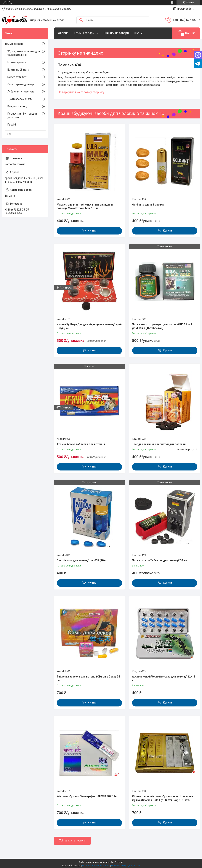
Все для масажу (17, 106)
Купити (92, 231)
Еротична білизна (18, 70)
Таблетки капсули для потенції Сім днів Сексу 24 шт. (88, 678)
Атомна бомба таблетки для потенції (81, 444)
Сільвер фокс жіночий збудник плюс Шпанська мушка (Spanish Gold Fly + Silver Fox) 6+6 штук (162, 798)
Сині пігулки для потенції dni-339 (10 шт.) (83, 560)
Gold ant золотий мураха (148, 205)
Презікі (12, 125)
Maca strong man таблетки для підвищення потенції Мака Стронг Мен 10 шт (85, 206)
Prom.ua (119, 862)
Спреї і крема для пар (21, 84)
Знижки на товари (116, 33)
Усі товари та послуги (72, 841)
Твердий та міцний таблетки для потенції (159, 444)
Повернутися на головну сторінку (81, 92)
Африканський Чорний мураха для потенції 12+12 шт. (164, 678)
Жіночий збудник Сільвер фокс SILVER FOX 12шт (88, 796)
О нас (8, 134)
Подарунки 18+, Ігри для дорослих (22, 115)
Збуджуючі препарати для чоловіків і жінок (24, 53)
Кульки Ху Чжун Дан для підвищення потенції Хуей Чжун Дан (89, 326)
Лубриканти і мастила (21, 92)
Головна (62, 33)
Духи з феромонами (20, 99)
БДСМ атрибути (17, 77)
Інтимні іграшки (17, 62)
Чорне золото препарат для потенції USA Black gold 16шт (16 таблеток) (162, 326)
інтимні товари (84, 33)
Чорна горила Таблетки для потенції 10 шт (160, 560)
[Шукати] (81, 20)
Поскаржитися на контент (96, 866)
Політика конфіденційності (125, 866)
